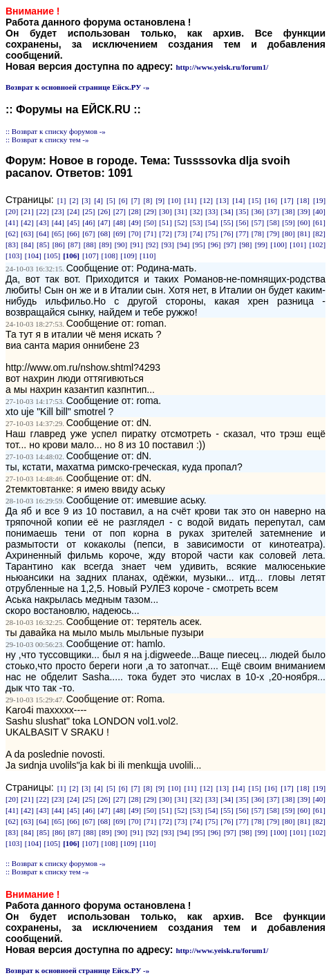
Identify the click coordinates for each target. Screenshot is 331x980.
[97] (230, 244)
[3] (86, 200)
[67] (88, 233)
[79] (273, 233)
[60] (303, 222)
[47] (104, 222)
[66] (73, 233)
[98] (245, 244)
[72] (165, 233)
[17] (287, 200)
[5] (111, 200)
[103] (14, 256)
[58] (273, 222)
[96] (214, 244)
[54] (211, 222)
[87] (74, 244)
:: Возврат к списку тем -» (47, 140)
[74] (196, 233)
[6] (123, 200)
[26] (104, 211)
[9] (160, 200)
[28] (135, 211)
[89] (105, 244)
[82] (319, 233)
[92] (152, 244)
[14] (238, 200)
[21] (27, 211)
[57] (258, 222)
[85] (43, 244)
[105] (52, 256)
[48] (120, 222)
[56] (243, 222)
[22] (42, 211)
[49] (135, 222)
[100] (278, 244)
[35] (243, 211)
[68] (104, 233)
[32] (196, 211)
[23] (58, 211)
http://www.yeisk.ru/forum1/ (222, 67)
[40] (319, 211)
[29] (150, 211)
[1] (62, 200)
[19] (319, 200)
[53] (196, 222)
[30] (165, 211)
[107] (91, 256)
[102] (317, 244)
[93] (167, 244)
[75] (211, 233)
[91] (136, 244)
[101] (298, 244)
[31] (181, 211)
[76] (227, 233)
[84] (28, 244)
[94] (183, 244)
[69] (120, 233)
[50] (150, 222)
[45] (73, 222)
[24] (73, 211)
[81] (303, 233)
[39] (303, 211)
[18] (303, 200)
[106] (71, 256)
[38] (288, 211)
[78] (258, 233)
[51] (165, 222)
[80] (288, 233)
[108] (110, 256)
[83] (12, 244)
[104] (33, 256)
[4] (98, 200)
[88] (90, 244)
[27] (120, 211)
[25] (88, 211)
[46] (88, 222)
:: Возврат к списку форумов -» (56, 131)
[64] (42, 233)
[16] (271, 200)
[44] (58, 222)
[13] (223, 200)
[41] (12, 222)
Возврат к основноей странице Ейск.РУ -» (77, 87)
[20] (12, 211)
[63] (27, 233)
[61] (319, 222)
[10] (174, 200)
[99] (261, 244)
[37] (273, 211)
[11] (191, 200)
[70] (135, 233)
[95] (199, 244)
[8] (148, 200)
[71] (150, 233)
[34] (227, 211)
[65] (58, 233)
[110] (148, 256)
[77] (243, 233)
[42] (27, 222)
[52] (181, 222)
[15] (255, 200)
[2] (74, 200)
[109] (129, 256)
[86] (59, 244)
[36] (258, 211)
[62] (12, 233)
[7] (136, 200)
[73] (181, 233)
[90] (121, 244)
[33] (211, 211)
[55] (227, 222)
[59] (288, 222)
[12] (207, 200)
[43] (42, 222)
